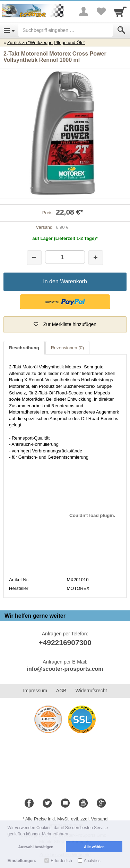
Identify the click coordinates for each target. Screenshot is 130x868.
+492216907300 (65, 642)
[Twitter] (47, 803)
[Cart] (120, 11)
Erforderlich (61, 861)
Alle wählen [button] (94, 847)
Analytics (92, 861)
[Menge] (65, 257)
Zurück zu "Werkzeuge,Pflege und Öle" (46, 43)
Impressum (35, 691)
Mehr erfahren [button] (55, 834)
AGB (61, 691)
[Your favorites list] (101, 11)
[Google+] (101, 803)
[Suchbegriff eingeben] (66, 30)
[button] (65, 302)
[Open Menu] (9, 30)
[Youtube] (83, 803)
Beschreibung (24, 348)
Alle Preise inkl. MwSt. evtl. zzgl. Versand (67, 819)
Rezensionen (67, 348)
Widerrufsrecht (91, 691)
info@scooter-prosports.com (65, 669)
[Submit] (121, 30)
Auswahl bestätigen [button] (36, 847)
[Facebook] (29, 803)
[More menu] (84, 11)
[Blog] (65, 803)
